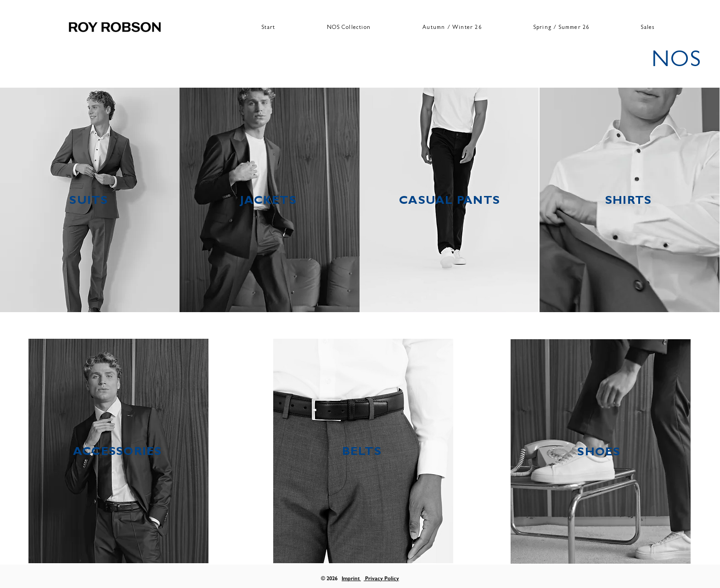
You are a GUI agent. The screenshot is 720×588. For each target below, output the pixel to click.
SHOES (599, 453)
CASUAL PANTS (450, 202)
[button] (452, 28)
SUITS (89, 202)
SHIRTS (629, 202)
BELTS (362, 453)
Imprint (351, 578)
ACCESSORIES (118, 453)
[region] (91, 200)
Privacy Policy (381, 578)
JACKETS (268, 202)
